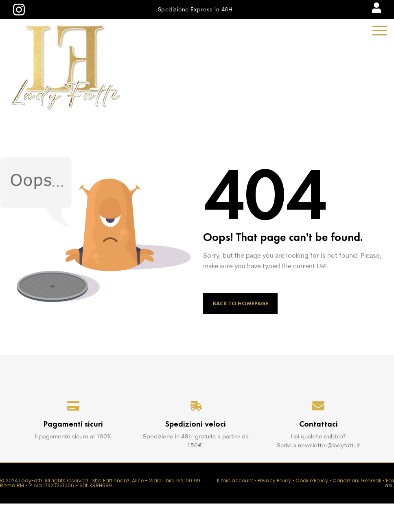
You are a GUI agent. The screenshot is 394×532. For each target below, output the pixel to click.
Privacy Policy (274, 481)
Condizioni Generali (357, 481)
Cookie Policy (312, 481)
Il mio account (235, 481)
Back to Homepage (241, 303)
